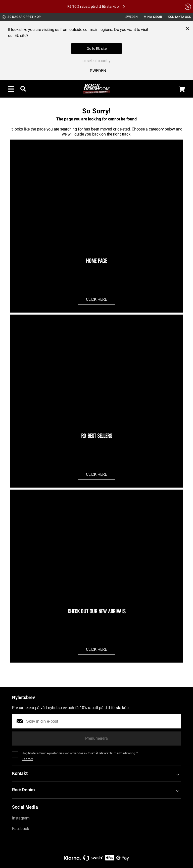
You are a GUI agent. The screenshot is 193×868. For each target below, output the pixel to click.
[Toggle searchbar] (23, 89)
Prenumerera (96, 738)
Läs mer (28, 759)
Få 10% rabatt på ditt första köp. (96, 7)
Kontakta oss (179, 17)
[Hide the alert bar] (188, 7)
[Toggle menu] (11, 89)
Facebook (20, 829)
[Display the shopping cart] (182, 89)
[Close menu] (187, 28)
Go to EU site (97, 49)
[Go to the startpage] (97, 89)
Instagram (21, 818)
